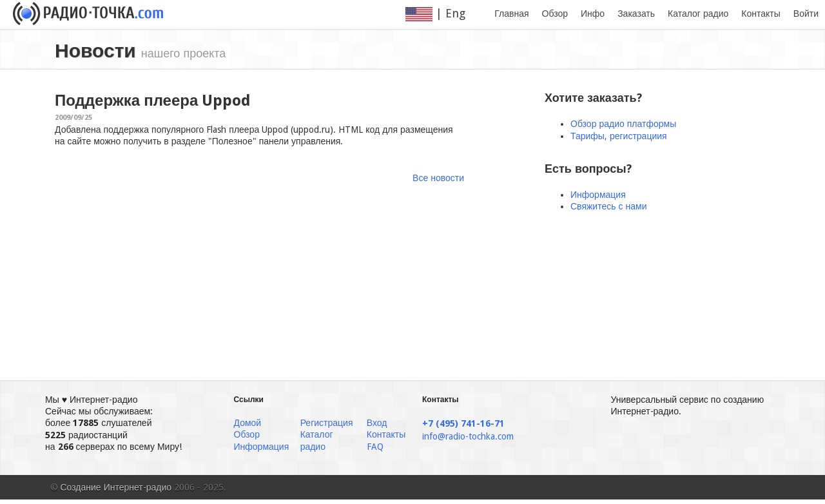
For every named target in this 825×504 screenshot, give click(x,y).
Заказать (636, 14)
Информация (598, 195)
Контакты (761, 14)
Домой (248, 423)
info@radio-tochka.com (468, 436)
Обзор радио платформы (623, 124)
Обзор (555, 14)
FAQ (375, 447)
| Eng (443, 14)
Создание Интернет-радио (116, 487)
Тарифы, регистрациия (619, 136)
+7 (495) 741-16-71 (463, 423)
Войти (806, 14)
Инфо (593, 14)
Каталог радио (698, 14)
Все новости (438, 178)
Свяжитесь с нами (608, 206)
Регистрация (327, 423)
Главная (511, 14)
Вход (377, 423)
